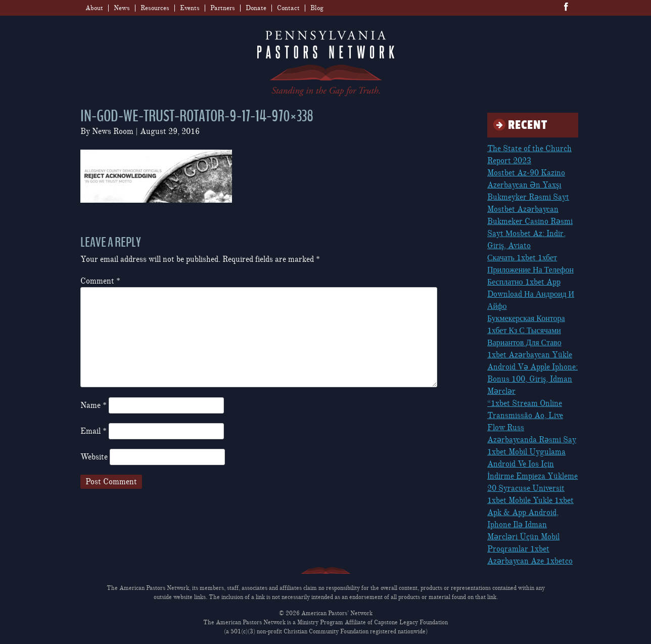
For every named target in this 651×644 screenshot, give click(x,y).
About (94, 8)
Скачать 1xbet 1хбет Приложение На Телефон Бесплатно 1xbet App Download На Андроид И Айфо (531, 282)
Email (94, 431)
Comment (100, 281)
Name (94, 405)
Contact (288, 8)
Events (190, 8)
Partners (223, 8)
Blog (317, 8)
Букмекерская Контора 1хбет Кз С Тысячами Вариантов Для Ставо (526, 331)
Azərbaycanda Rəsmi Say (532, 440)
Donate (256, 8)
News (122, 8)
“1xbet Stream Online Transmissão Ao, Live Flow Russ (525, 416)
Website (94, 457)
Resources (155, 8)
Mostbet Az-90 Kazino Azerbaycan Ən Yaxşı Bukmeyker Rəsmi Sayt (528, 185)
